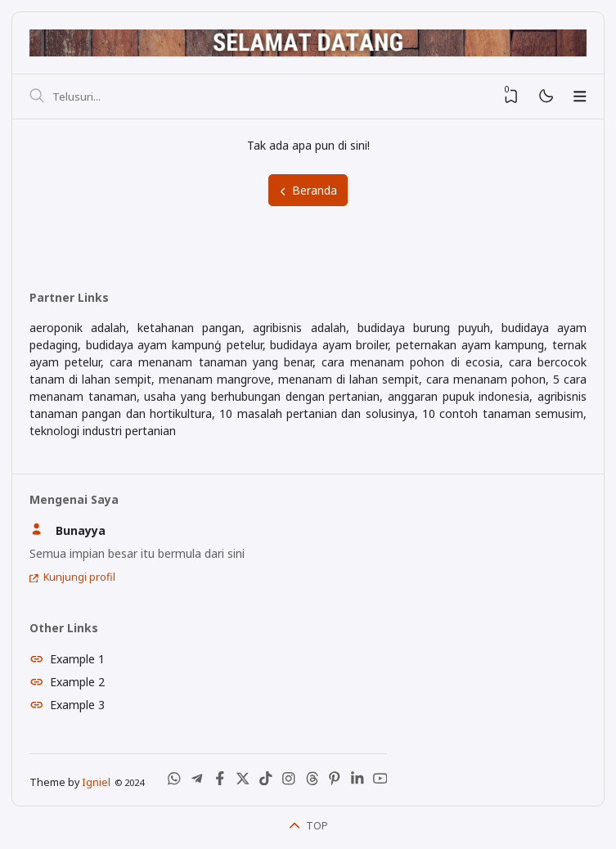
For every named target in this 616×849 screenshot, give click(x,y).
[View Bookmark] (511, 97)
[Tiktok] (266, 782)
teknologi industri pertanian (103, 431)
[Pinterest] (335, 782)
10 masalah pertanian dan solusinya (317, 413)
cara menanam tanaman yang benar (211, 362)
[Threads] (312, 782)
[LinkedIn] (357, 782)
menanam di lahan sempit (348, 379)
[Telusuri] (37, 97)
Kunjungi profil (79, 577)
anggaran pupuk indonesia (459, 396)
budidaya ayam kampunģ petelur (174, 345)
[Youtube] (380, 782)
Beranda (308, 190)
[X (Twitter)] (243, 782)
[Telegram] (197, 782)
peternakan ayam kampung (470, 345)
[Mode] (545, 97)
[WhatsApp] (174, 782)
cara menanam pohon (486, 379)
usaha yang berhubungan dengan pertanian (262, 396)
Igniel (96, 782)
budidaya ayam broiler (329, 345)
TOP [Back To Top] (308, 826)
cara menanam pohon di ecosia (411, 362)
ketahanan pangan (189, 328)
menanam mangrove (215, 379)
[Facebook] (220, 782)
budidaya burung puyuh (424, 328)
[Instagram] (289, 782)
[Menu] (580, 97)
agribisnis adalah (299, 328)
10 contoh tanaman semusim (503, 413)
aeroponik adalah (78, 328)
